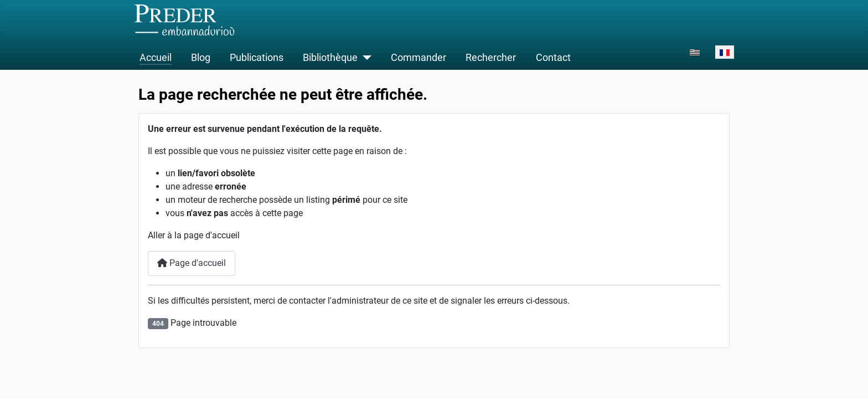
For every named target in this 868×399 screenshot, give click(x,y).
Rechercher (491, 58)
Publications (257, 58)
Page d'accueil (192, 263)
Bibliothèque (330, 58)
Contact (553, 58)
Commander (418, 58)
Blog (201, 58)
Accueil (156, 58)
